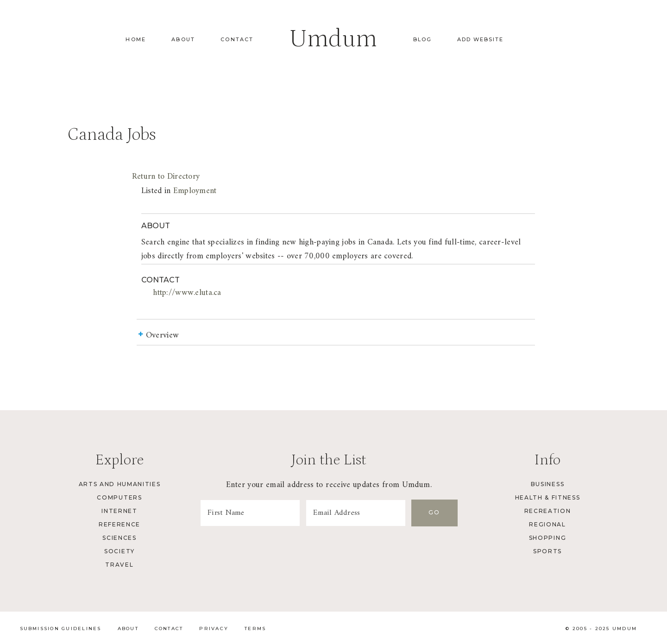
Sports (547, 551)
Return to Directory (166, 177)
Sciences (119, 538)
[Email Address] (356, 513)
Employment (195, 191)
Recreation (548, 511)
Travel (119, 565)
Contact (237, 39)
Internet (119, 511)
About (183, 39)
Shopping (547, 538)
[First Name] (250, 513)
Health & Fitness (548, 497)
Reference (120, 524)
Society (120, 551)
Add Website (480, 39)
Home (136, 39)
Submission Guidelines (61, 628)
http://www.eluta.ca (187, 293)
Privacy (214, 628)
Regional (547, 524)
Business (547, 484)
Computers (119, 497)
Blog (422, 39)
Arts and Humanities (120, 484)
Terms (255, 628)
